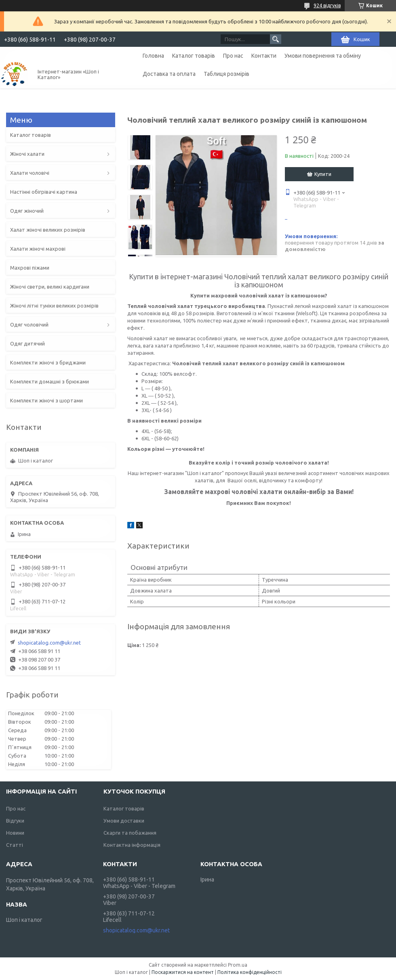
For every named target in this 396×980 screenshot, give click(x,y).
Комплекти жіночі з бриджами (48, 362)
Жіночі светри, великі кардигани (50, 287)
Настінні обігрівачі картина (44, 192)
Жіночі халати (27, 154)
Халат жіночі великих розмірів (48, 230)
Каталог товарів (194, 56)
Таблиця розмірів (226, 74)
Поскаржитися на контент (183, 972)
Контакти (264, 56)
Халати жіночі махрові (38, 249)
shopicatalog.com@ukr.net (49, 643)
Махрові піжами (30, 268)
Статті (15, 845)
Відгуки (15, 821)
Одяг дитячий (27, 343)
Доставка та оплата (169, 74)
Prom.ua (238, 965)
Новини (15, 833)
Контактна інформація (132, 845)
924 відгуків (327, 5)
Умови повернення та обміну (323, 56)
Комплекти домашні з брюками (49, 381)
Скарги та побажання (130, 833)
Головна (153, 56)
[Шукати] (276, 39)
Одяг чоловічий (29, 325)
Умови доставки (124, 821)
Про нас (233, 56)
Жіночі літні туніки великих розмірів (54, 306)
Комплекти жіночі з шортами (46, 400)
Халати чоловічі (30, 173)
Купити (323, 174)
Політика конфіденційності (250, 972)
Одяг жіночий (27, 211)
